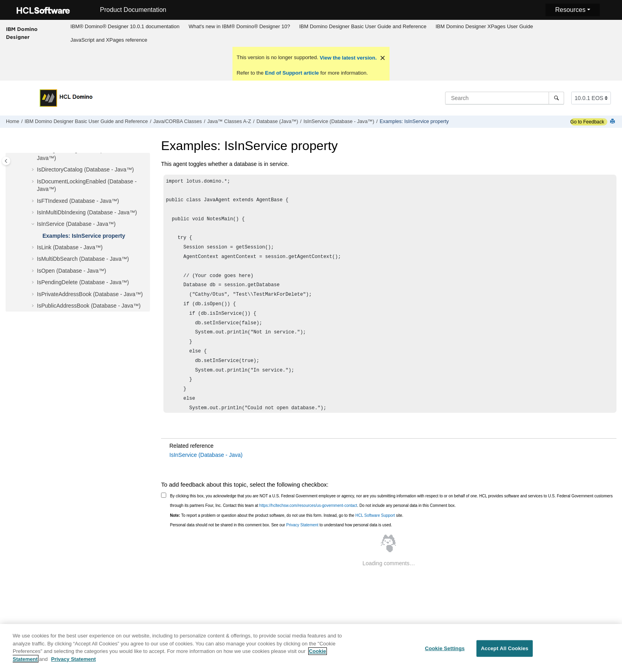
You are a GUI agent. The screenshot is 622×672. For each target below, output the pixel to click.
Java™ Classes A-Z (229, 121)
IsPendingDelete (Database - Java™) (83, 282)
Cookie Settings (445, 652)
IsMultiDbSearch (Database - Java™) (83, 259)
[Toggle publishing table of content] (6, 161)
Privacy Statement (302, 525)
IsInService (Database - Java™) (339, 121)
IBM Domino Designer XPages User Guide (484, 26)
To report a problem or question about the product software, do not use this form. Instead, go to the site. (287, 515)
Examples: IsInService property (414, 121)
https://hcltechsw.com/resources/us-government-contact (308, 505)
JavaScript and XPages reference (109, 40)
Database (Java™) (277, 121)
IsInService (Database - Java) (206, 455)
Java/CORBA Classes (177, 121)
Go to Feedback (587, 122)
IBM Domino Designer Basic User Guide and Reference (363, 26)
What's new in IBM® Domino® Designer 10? (239, 26)
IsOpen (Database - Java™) (71, 271)
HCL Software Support (375, 515)
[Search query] (505, 98)
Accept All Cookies (505, 652)
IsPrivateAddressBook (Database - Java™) (90, 294)
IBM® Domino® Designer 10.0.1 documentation (125, 26)
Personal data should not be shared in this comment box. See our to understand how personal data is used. (281, 525)
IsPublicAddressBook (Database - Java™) (89, 306)
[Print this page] (613, 122)
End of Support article (292, 73)
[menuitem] (125, 27)
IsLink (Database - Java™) (70, 247)
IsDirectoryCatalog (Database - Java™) (85, 169)
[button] (34, 170)
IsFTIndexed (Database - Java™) (78, 201)
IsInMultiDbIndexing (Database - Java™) (87, 212)
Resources (570, 10)
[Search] (556, 98)
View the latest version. (347, 58)
